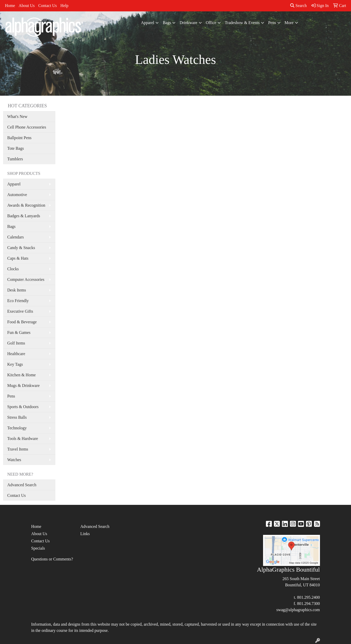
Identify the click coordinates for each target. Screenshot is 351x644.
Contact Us (48, 6)
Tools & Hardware (23, 439)
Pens (272, 23)
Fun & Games (19, 332)
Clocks (13, 269)
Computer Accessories (26, 279)
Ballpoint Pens (19, 138)
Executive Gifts (20, 311)
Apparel (148, 23)
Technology (17, 428)
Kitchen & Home (21, 375)
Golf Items (16, 343)
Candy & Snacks (21, 248)
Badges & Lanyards (24, 216)
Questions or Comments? (52, 559)
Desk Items (17, 290)
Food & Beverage (22, 322)
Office (211, 23)
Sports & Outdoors (23, 407)
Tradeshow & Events (242, 23)
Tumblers (15, 159)
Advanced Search (22, 485)
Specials (38, 548)
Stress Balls (17, 417)
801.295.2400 (309, 597)
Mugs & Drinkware (23, 385)
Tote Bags (16, 148)
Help (64, 6)
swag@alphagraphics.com (298, 610)
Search (298, 6)
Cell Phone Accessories (27, 127)
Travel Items (18, 449)
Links (85, 534)
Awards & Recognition (26, 205)
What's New (17, 117)
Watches (14, 460)
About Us (27, 6)
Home (10, 6)
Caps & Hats (18, 258)
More (289, 23)
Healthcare (16, 354)
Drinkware (188, 23)
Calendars (16, 237)
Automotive (17, 195)
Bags (167, 23)
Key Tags (15, 364)
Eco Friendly (18, 301)
